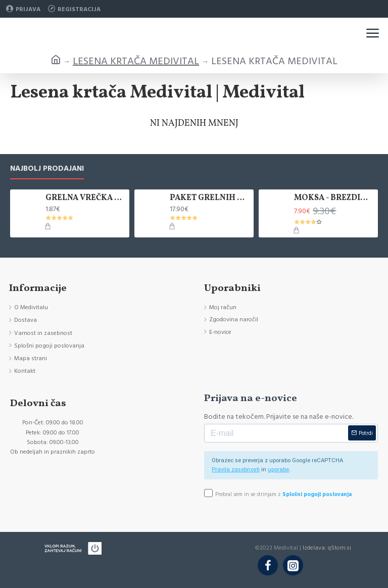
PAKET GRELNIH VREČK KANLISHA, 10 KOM (210, 198)
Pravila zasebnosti (236, 470)
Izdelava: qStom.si (327, 548)
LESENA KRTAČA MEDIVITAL (136, 61)
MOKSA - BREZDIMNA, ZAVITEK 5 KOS (334, 198)
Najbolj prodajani (47, 169)
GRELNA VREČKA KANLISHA (85, 198)
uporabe (278, 470)
